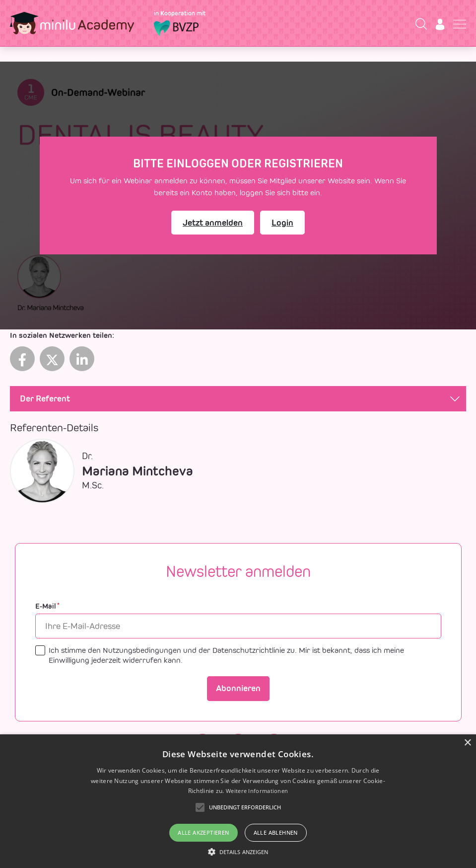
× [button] (467, 743)
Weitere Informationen (257, 791)
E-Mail (47, 606)
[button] (238, 852)
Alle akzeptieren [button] (203, 832)
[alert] (238, 801)
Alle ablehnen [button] (276, 832)
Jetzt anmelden (213, 223)
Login (282, 223)
